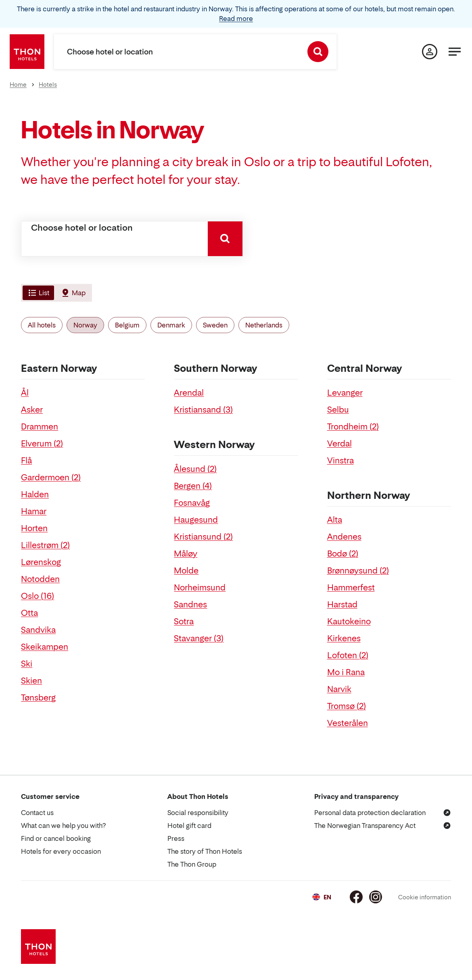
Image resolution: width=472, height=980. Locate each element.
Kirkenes (344, 638)
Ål (25, 393)
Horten (34, 528)
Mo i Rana (346, 672)
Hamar (34, 511)
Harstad (342, 605)
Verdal (339, 444)
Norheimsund (200, 588)
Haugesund (196, 520)
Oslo (38, 596)
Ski (27, 664)
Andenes (344, 537)
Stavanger (199, 638)
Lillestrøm (45, 545)
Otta (29, 613)
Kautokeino (349, 621)
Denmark (171, 325)
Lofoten (348, 655)
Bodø (343, 554)
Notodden (40, 579)
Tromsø (347, 706)
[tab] (38, 293)
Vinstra (340, 461)
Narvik (339, 689)
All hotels (42, 325)
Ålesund (195, 469)
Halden (35, 494)
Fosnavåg (192, 503)
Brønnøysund (358, 571)
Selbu (338, 410)
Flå (26, 461)
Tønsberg (38, 698)
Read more (236, 19)
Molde (186, 571)
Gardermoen (51, 477)
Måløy (186, 554)
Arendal (189, 393)
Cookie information (425, 897)
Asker (32, 410)
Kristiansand (203, 410)
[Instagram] (376, 897)
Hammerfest (351, 588)
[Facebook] (356, 897)
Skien (31, 681)
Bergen (193, 486)
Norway (85, 325)
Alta (335, 520)
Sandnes (190, 605)
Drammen (40, 427)
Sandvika (38, 630)
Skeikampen (45, 647)
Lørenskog (41, 562)
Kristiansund (203, 537)
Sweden (215, 325)
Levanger (345, 393)
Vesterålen (348, 723)
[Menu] (455, 52)
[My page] (430, 52)
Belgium (127, 325)
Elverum (42, 444)
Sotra (184, 621)
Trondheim (353, 427)
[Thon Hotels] (27, 52)
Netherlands (264, 325)
